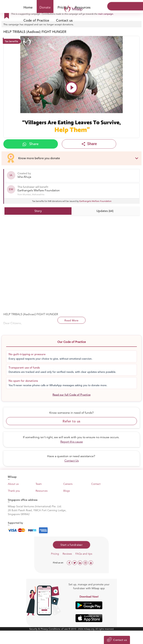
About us (13, 484)
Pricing (55, 554)
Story (38, 211)
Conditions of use (59, 629)
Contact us (64, 20)
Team (39, 484)
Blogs (67, 491)
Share (31, 144)
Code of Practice (36, 20)
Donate (45, 7)
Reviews (67, 554)
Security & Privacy (39, 629)
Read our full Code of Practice (71, 395)
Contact (96, 484)
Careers (68, 484)
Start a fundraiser (71, 545)
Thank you (14, 491)
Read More (71, 320)
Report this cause (72, 442)
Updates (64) (105, 211)
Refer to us (71, 421)
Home (28, 7)
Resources (83, 7)
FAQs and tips (84, 554)
